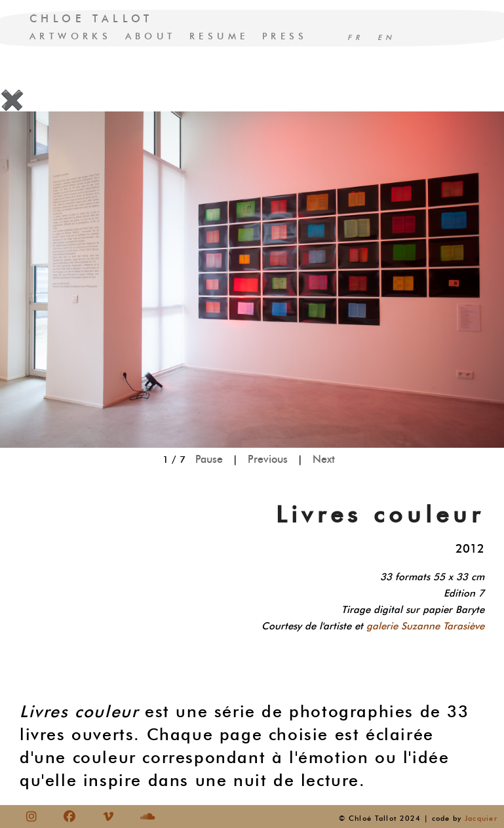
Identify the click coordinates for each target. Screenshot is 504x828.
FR (356, 37)
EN (387, 37)
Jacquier (481, 818)
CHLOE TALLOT (91, 19)
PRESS (285, 36)
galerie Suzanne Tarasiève (425, 626)
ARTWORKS (70, 36)
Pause (209, 459)
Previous (268, 459)
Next (324, 459)
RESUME (219, 36)
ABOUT (151, 36)
